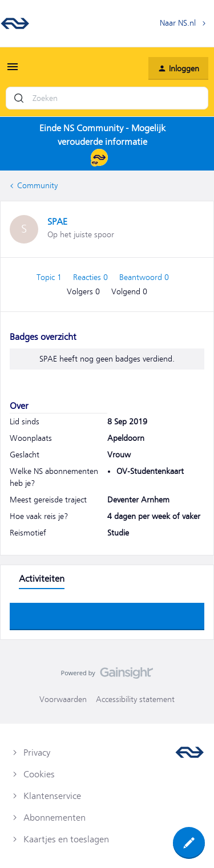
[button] (13, 71)
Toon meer (107, 613)
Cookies (39, 774)
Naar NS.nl (178, 23)
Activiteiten (42, 579)
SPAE (57, 222)
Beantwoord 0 (144, 277)
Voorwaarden (63, 699)
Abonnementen (54, 818)
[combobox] (107, 98)
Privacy (37, 753)
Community (37, 185)
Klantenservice (52, 796)
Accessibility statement (135, 699)
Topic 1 (50, 277)
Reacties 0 (92, 277)
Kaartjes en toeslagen (66, 839)
